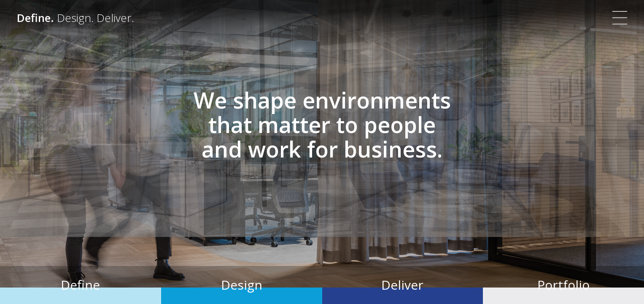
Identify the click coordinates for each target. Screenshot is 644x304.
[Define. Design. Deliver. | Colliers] (75, 18)
